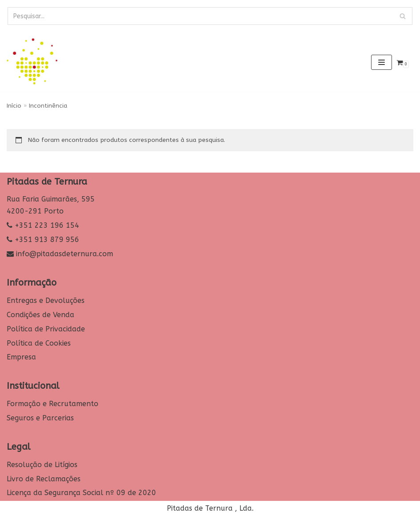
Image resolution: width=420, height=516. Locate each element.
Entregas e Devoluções (46, 300)
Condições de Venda (40, 315)
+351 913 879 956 (47, 240)
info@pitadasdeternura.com (65, 254)
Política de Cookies (39, 343)
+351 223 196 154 (47, 225)
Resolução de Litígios (42, 465)
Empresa (21, 357)
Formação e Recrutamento (52, 404)
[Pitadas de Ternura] (33, 62)
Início (14, 106)
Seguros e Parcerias (40, 418)
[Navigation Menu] (382, 62)
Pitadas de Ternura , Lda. (210, 508)
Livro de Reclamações (44, 479)
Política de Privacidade (46, 329)
